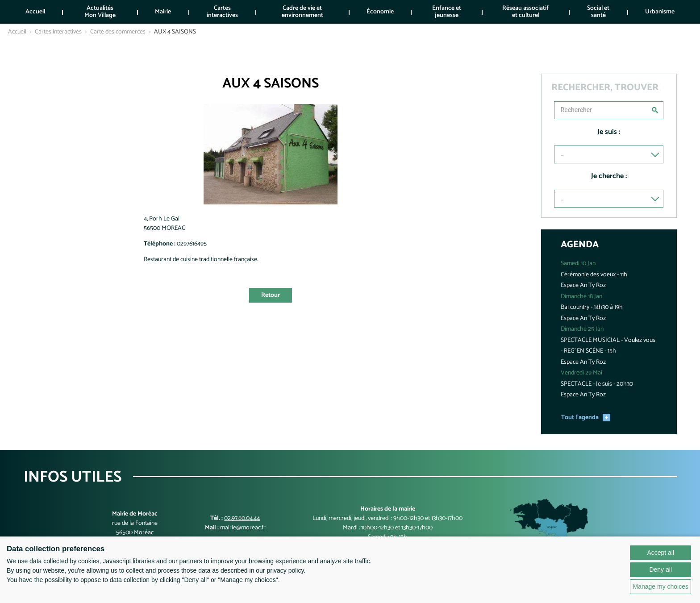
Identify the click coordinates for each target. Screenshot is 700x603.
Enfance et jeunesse (447, 12)
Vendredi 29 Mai (581, 373)
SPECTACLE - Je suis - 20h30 (597, 384)
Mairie (163, 12)
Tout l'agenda (580, 418)
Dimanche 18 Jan (581, 297)
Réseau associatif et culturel (525, 12)
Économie (380, 12)
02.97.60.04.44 (242, 518)
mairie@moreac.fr (243, 528)
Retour (271, 295)
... (562, 154)
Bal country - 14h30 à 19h (592, 307)
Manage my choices (660, 586)
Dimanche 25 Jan (582, 329)
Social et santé (598, 12)
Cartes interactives (222, 12)
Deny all (660, 570)
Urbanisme (660, 12)
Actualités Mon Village (100, 12)
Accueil (35, 12)
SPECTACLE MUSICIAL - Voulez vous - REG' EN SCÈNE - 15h (608, 346)
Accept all (660, 553)
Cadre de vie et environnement (302, 12)
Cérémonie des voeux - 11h (594, 275)
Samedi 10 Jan (578, 264)
